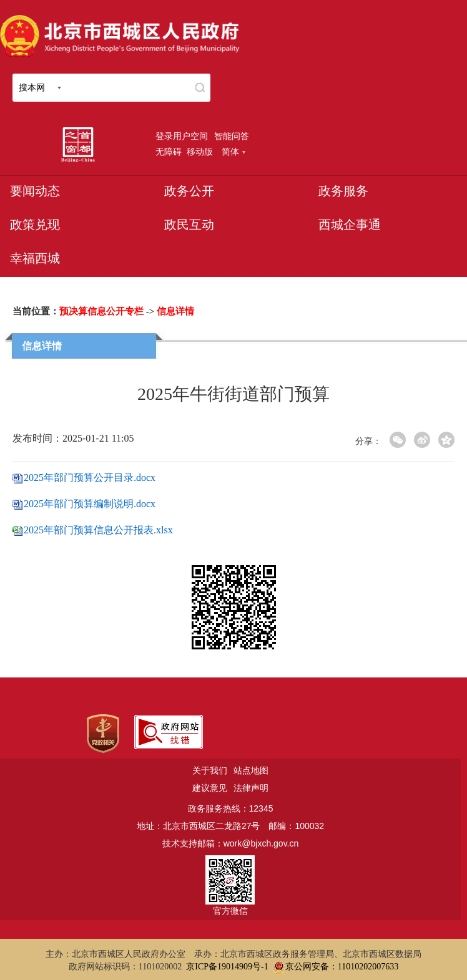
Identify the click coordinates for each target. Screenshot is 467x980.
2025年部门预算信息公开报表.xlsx (98, 530)
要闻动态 (35, 191)
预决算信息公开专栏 (101, 311)
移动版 (200, 152)
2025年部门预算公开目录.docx (90, 478)
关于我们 (210, 770)
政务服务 (343, 191)
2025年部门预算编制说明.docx (90, 504)
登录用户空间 (182, 136)
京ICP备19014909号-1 (227, 967)
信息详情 (175, 311)
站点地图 (251, 770)
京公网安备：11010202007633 (342, 967)
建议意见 (210, 788)
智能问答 (232, 136)
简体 (234, 152)
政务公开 (189, 191)
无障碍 (169, 152)
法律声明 (251, 788)
